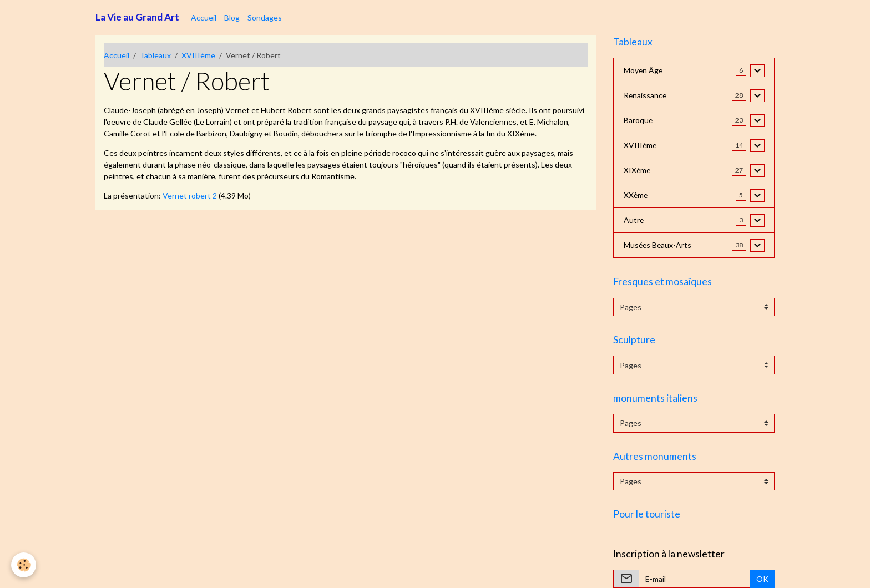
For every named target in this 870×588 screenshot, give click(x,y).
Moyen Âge (644, 71)
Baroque (638, 121)
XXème (636, 196)
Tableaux (155, 55)
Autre (634, 220)
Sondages (265, 17)
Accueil (204, 17)
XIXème (638, 171)
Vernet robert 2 (190, 196)
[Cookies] (24, 565)
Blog (232, 17)
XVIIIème (198, 55)
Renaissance (646, 96)
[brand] (137, 17)
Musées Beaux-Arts (658, 245)
